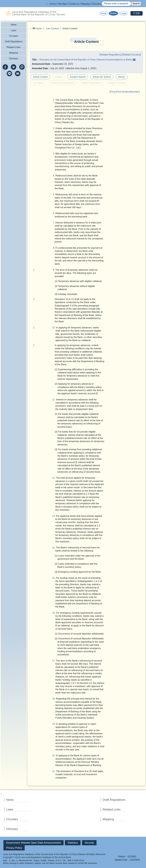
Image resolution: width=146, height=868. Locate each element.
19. (55, 724)
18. (55, 699)
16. (55, 613)
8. (54, 248)
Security (89, 843)
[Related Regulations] (111, 55)
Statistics (73, 843)
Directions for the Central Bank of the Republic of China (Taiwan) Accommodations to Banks (86, 60)
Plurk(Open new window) (22, 67)
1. (54, 100)
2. (54, 128)
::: (47, 4)
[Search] (116, 4)
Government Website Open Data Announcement (34, 843)
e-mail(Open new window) (18, 74)
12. (55, 478)
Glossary (96, 4)
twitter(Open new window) (14, 67)
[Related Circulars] (131, 55)
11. (55, 400)
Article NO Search (102, 77)
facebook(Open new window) (5, 67)
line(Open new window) (9, 74)
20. (55, 756)
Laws (14, 30)
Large (123, 13)
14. (55, 548)
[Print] (112, 92)
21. (55, 771)
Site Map (62, 4)
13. (55, 516)
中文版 (136, 13)
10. (55, 328)
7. (54, 223)
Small (104, 13)
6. (54, 213)
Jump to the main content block (16, 1)
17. (55, 661)
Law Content (52, 28)
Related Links (14, 47)
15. (55, 578)
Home (53, 4)
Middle (113, 13)
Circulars (14, 36)
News (14, 25)
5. (54, 194)
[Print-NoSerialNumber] (128, 92)
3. (54, 154)
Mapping (86, 4)
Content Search (78, 77)
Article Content (40, 77)
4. (54, 176)
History (121, 77)
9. (54, 270)
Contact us (74, 4)
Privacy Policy (14, 848)
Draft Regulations (14, 41)
